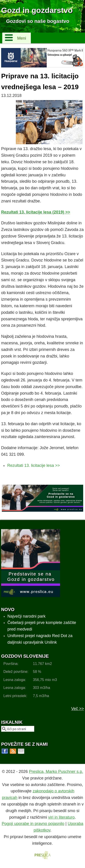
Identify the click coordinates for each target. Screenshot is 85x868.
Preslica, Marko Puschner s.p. (56, 772)
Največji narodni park (27, 616)
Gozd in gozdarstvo (37, 10)
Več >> (78, 709)
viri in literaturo (62, 817)
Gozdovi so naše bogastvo (38, 21)
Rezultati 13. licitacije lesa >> (34, 465)
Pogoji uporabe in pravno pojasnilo (33, 824)
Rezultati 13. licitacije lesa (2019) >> (36, 212)
